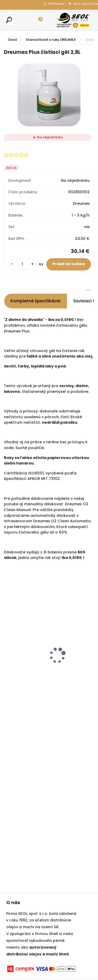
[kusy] (22, 264)
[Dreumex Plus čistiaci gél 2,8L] (49, 95)
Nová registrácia (86, 4)
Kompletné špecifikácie (35, 301)
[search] (9, 20)
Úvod (12, 40)
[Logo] (73, 20)
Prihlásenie (56, 4)
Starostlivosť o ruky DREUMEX (51, 40)
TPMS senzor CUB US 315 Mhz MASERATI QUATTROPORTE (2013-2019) (31, 637)
